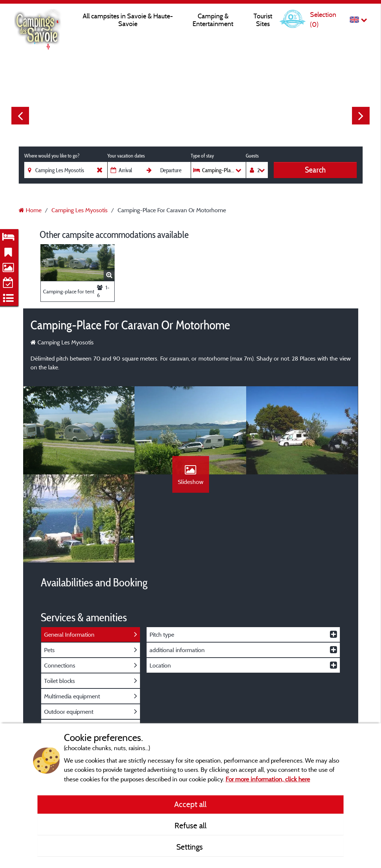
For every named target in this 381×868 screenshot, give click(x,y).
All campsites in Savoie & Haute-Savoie (128, 20)
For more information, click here (268, 779)
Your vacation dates (126, 156)
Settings (190, 847)
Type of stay (202, 156)
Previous (20, 116)
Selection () (323, 19)
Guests (252, 156)
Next (361, 116)
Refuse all (190, 825)
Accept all (190, 804)
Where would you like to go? (52, 156)
